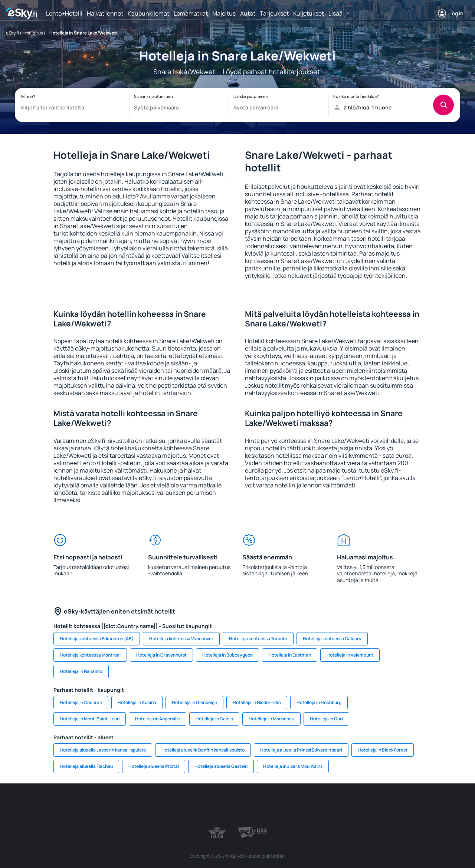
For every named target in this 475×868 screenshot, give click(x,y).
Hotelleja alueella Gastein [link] (221, 766)
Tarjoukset (274, 13)
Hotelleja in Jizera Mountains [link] (293, 766)
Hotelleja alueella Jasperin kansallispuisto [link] (103, 750)
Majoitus (224, 13)
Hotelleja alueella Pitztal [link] (154, 766)
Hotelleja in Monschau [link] (271, 719)
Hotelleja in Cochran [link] (81, 702)
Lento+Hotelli (64, 13)
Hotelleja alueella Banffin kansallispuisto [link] (203, 750)
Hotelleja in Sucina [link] (137, 702)
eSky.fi (12, 33)
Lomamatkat (191, 13)
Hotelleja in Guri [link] (326, 719)
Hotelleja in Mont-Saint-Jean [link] (90, 719)
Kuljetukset (309, 13)
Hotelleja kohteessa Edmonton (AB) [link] (97, 639)
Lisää (335, 13)
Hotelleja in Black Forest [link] (383, 750)
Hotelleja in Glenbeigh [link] (194, 702)
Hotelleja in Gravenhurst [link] (161, 655)
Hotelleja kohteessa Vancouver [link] (181, 639)
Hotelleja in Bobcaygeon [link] (227, 655)
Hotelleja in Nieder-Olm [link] (257, 702)
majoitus (34, 33)
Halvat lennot (105, 13)
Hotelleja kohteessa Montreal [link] (90, 655)
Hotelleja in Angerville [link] (158, 719)
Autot (248, 13)
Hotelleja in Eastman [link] (290, 655)
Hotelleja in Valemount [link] (350, 655)
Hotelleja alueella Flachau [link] (86, 766)
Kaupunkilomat (148, 13)
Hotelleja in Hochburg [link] (319, 702)
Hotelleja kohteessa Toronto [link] (258, 639)
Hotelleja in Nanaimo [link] (81, 671)
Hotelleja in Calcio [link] (214, 719)
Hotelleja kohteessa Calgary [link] (332, 639)
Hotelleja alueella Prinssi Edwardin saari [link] (301, 750)
